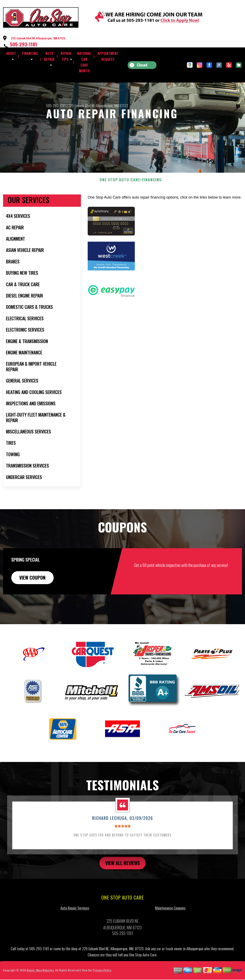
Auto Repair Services (75, 925)
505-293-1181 (24, 44)
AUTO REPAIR (49, 56)
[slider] (122, 842)
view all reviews (123, 879)
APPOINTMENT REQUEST (108, 56)
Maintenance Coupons (170, 925)
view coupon (34, 594)
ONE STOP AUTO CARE (120, 196)
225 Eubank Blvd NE (82, 106)
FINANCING (30, 53)
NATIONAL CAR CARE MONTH (84, 62)
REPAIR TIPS (66, 56)
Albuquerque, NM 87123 (112, 106)
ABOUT (11, 53)
